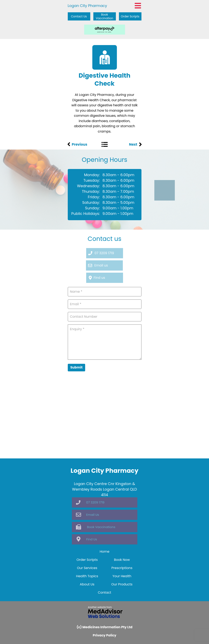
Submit (77, 367)
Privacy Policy (104, 635)
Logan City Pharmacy (87, 6)
